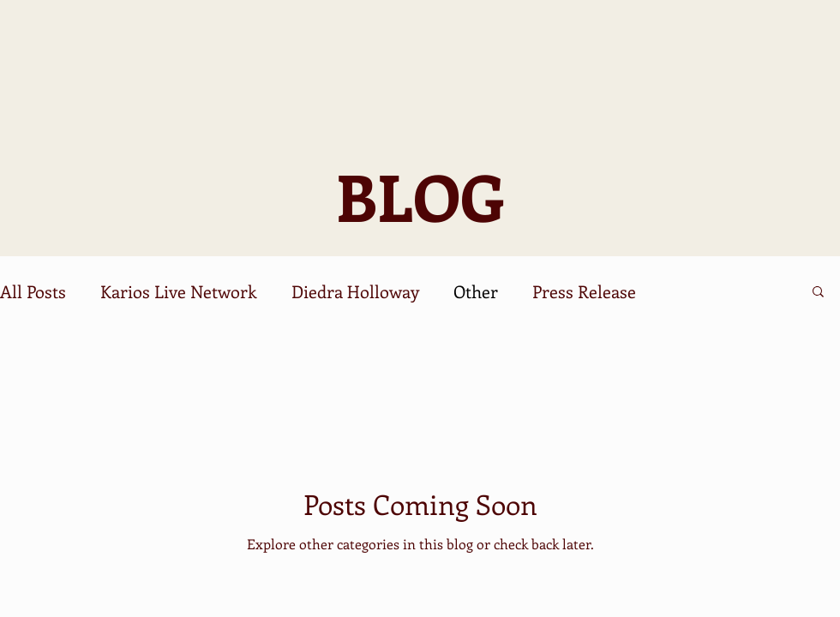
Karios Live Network (179, 291)
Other (476, 291)
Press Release (584, 291)
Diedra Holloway (355, 291)
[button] (818, 293)
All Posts (33, 291)
